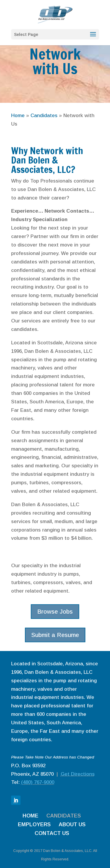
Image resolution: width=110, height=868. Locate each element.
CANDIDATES (64, 816)
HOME (31, 816)
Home (18, 116)
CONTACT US (52, 833)
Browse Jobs (55, 612)
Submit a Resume (55, 635)
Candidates (44, 116)
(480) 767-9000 (38, 782)
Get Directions (78, 774)
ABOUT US (72, 824)
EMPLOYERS (34, 824)
